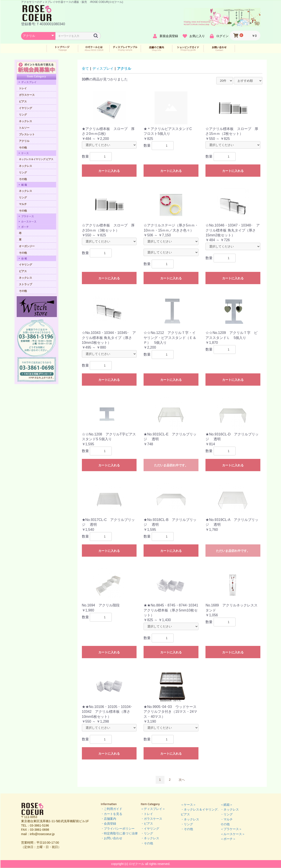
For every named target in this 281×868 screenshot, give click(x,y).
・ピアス (147, 823)
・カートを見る (112, 814)
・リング (147, 833)
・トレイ (147, 814)
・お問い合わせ (112, 838)
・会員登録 (108, 823)
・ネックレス (150, 838)
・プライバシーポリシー (118, 829)
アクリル (124, 69)
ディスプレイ (103, 69)
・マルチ (227, 819)
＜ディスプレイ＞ (153, 809)
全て (85, 69)
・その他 (147, 843)
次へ (182, 780)
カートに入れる (109, 171)
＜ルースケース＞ (233, 834)
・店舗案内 (108, 819)
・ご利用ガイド (112, 809)
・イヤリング (150, 829)
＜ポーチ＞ (228, 839)
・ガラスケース (151, 819)
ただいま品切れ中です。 (171, 465)
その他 (225, 824)
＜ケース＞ (188, 805)
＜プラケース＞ (231, 829)
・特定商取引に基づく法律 (119, 833)
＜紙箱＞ (227, 805)
